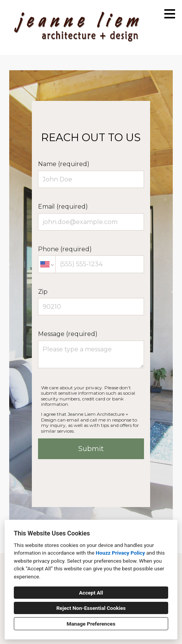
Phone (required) (91, 259)
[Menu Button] (170, 14)
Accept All (91, 593)
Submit (91, 449)
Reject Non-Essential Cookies (91, 608)
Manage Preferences (91, 624)
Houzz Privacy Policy (120, 553)
